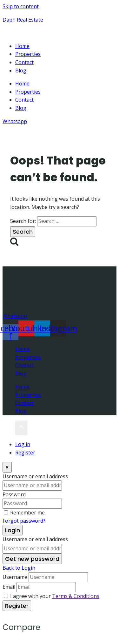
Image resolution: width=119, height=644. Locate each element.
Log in (23, 444)
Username (15, 577)
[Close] (7, 467)
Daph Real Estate (23, 20)
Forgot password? (24, 521)
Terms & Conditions (76, 596)
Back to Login (19, 568)
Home (22, 46)
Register (25, 453)
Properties (28, 54)
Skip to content (21, 6)
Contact (24, 62)
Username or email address (35, 476)
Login (13, 530)
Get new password (32, 559)
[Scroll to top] (9, 428)
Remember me (27, 513)
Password (14, 494)
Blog (21, 70)
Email (9, 587)
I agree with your (55, 596)
